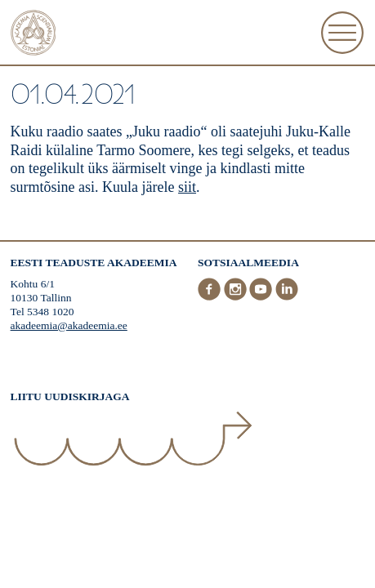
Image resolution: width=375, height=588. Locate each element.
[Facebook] (211, 297)
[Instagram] (237, 297)
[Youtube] (262, 297)
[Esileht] (33, 35)
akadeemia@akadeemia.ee (69, 325)
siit (187, 187)
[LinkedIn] (287, 297)
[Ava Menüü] (342, 33)
